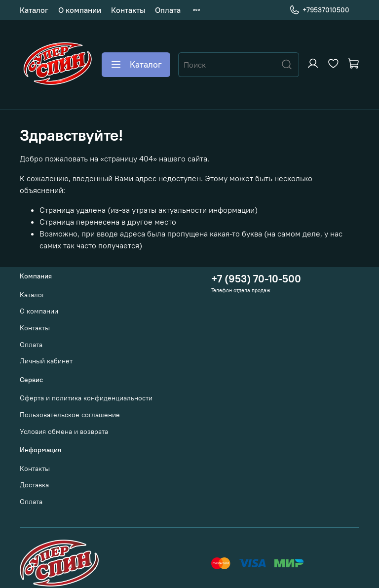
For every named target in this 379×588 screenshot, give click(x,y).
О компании (80, 10)
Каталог (34, 10)
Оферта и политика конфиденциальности (86, 398)
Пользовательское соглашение (70, 415)
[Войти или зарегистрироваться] (313, 64)
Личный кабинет (46, 361)
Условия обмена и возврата (64, 431)
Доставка (34, 485)
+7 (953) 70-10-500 (256, 279)
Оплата (168, 10)
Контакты (128, 10)
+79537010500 (319, 10)
